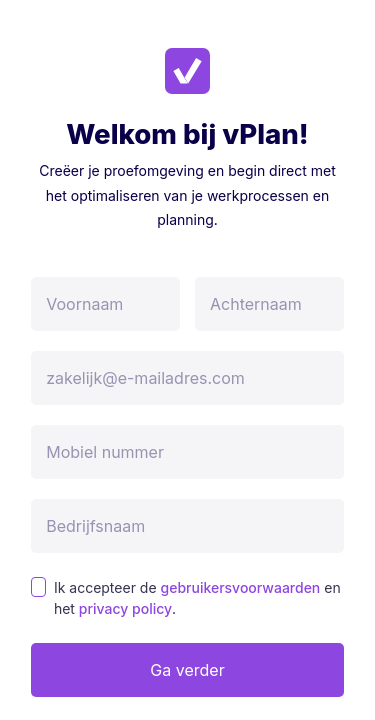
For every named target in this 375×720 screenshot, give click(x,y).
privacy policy (125, 608)
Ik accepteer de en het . (197, 598)
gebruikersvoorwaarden (241, 587)
